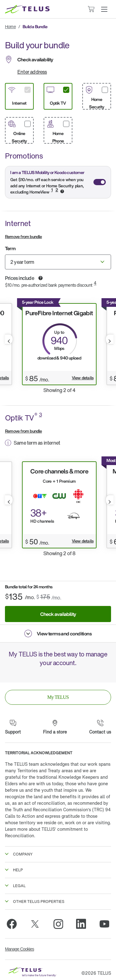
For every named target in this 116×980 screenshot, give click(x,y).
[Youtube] (104, 924)
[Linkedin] (81, 924)
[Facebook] (12, 924)
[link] (58, 697)
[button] (104, 9)
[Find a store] (55, 727)
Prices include (20, 278)
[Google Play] (79, 675)
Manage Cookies (19, 949)
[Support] (13, 727)
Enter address (32, 72)
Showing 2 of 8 (59, 553)
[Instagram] (58, 924)
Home (10, 26)
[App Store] (37, 675)
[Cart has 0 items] (91, 9)
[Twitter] (35, 924)
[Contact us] (100, 727)
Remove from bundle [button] (24, 236)
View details (83, 378)
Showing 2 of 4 (59, 390)
